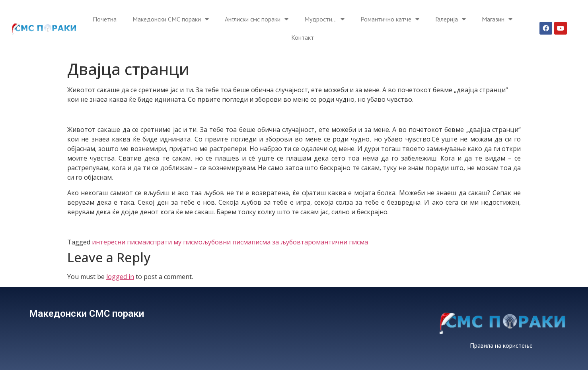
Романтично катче (390, 19)
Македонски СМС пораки (171, 19)
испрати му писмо (174, 242)
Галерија (451, 19)
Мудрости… (324, 19)
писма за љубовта (280, 242)
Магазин (497, 19)
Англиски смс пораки (257, 19)
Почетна (105, 19)
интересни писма (119, 242)
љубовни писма (227, 242)
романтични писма (338, 242)
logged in (120, 277)
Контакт (303, 37)
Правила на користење (501, 345)
